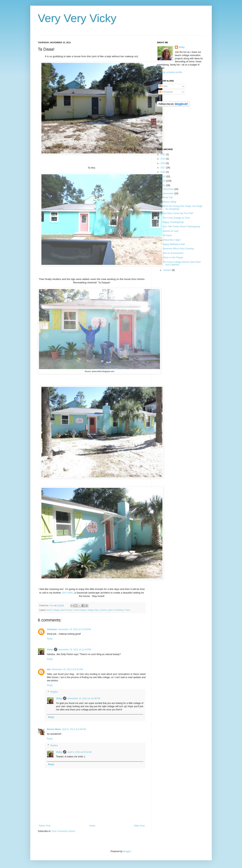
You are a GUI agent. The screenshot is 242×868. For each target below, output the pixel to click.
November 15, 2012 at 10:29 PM (74, 629)
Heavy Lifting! (169, 202)
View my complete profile (169, 72)
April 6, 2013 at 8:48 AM (74, 729)
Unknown (52, 629)
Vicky (50, 650)
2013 (163, 181)
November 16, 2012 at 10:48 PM (84, 698)
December (169, 189)
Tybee (128, 610)
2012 (163, 185)
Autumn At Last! (171, 231)
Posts (163, 86)
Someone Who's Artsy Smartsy (178, 249)
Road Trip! (168, 197)
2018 (163, 163)
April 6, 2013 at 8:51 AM (79, 752)
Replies (54, 692)
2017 (163, 168)
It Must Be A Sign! (172, 240)
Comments (166, 92)
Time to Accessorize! (173, 253)
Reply (50, 639)
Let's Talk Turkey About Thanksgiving (181, 227)
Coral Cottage (80, 610)
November (169, 193)
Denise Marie (54, 729)
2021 (163, 154)
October (168, 270)
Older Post (139, 826)
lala (49, 669)
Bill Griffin (68, 593)
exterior (104, 610)
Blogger (127, 851)
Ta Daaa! (167, 235)
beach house (66, 610)
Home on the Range (173, 257)
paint (110, 610)
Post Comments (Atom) (63, 831)
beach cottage (53, 610)
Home (92, 826)
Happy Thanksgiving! (173, 222)
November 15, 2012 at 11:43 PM (75, 650)
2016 (163, 172)
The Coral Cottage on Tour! (176, 218)
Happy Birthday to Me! (174, 244)
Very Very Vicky (77, 18)
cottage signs (93, 610)
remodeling (119, 610)
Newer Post (45, 826)
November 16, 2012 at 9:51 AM (67, 669)
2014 (163, 177)
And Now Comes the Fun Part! (178, 213)
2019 (163, 159)
